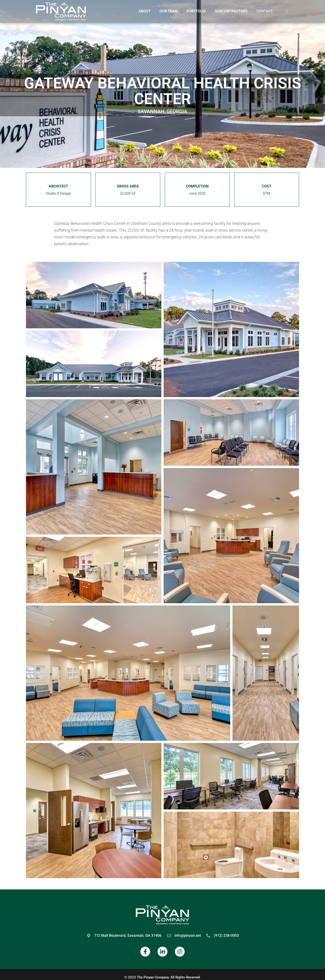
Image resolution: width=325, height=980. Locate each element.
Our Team (169, 11)
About (145, 11)
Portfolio (196, 11)
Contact (265, 11)
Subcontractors (231, 11)
